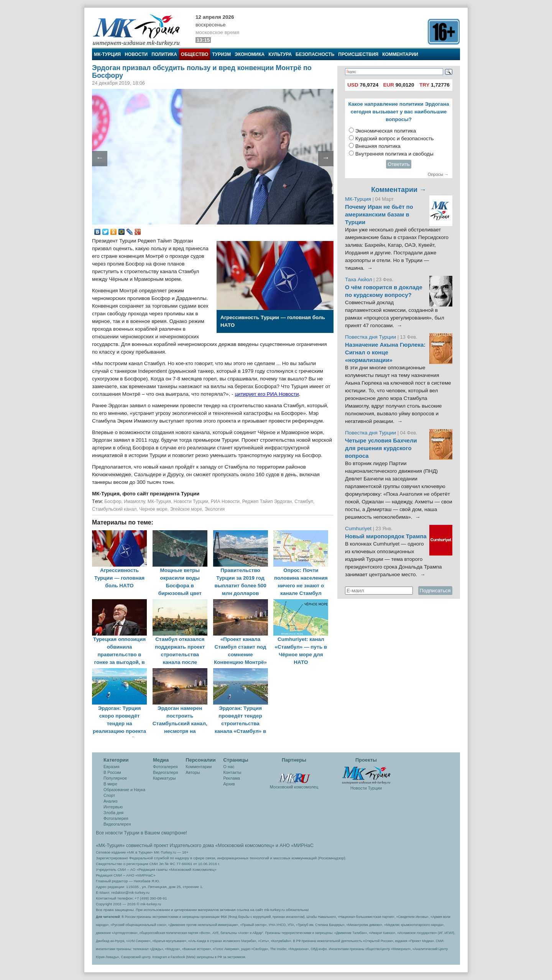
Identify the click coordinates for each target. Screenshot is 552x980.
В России (112, 772)
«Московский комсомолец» (245, 846)
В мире (110, 784)
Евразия (112, 767)
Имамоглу (134, 501)
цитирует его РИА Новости (267, 394)
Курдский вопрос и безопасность (395, 138)
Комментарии (400, 54)
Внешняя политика (378, 146)
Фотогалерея (116, 818)
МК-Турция (107, 54)
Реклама (232, 778)
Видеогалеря (165, 772)
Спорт (109, 795)
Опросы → (438, 174)
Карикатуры (164, 778)
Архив (229, 784)
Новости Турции (191, 501)
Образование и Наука (124, 790)
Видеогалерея (117, 824)
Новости (136, 54)
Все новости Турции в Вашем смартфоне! (141, 833)
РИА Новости (225, 501)
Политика (164, 54)
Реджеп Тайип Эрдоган (267, 501)
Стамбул (304, 501)
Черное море (153, 509)
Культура (280, 54)
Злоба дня (113, 813)
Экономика (250, 54)
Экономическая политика (386, 131)
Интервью (113, 807)
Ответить (399, 164)
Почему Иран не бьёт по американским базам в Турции (379, 215)
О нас (229, 767)
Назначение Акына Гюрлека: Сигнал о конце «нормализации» (385, 352)
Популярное (115, 778)
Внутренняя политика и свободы (394, 154)
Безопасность (315, 54)
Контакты (232, 772)
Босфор (113, 501)
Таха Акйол (359, 279)
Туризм (221, 54)
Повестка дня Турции (371, 337)
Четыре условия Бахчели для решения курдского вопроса (381, 448)
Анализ (110, 801)
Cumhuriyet (359, 529)
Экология (215, 509)
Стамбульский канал (114, 509)
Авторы (193, 772)
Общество (195, 54)
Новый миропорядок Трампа (386, 536)
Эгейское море (186, 509)
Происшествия (358, 54)
